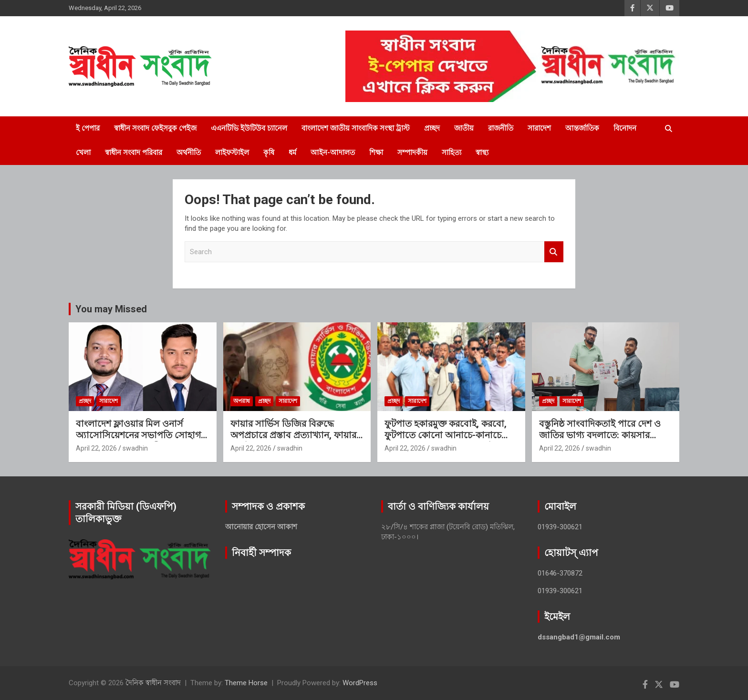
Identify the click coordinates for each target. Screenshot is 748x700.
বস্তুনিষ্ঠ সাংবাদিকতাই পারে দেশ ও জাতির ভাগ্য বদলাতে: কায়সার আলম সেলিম (600, 435)
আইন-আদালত (333, 153)
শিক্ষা (376, 153)
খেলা (83, 153)
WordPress (360, 683)
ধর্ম (292, 153)
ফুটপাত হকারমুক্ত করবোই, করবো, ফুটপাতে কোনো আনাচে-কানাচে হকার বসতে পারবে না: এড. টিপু (446, 435)
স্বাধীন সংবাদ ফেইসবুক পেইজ (155, 128)
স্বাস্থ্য (482, 153)
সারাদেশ (539, 128)
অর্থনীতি (189, 153)
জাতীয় (464, 128)
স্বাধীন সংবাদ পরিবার (134, 153)
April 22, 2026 (96, 448)
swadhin (135, 448)
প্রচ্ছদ (432, 128)
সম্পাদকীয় (412, 153)
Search (554, 252)
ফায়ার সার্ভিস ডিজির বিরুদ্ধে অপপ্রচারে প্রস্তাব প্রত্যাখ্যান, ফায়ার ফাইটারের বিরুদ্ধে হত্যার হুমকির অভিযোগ (293, 441)
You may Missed (111, 309)
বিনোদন (625, 128)
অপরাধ (242, 401)
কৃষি (269, 153)
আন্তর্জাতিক (582, 128)
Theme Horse (246, 683)
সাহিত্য (452, 153)
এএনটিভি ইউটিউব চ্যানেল (249, 128)
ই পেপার (88, 128)
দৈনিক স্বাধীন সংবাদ (153, 683)
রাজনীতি (501, 128)
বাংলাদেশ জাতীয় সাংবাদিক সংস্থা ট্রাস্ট (356, 128)
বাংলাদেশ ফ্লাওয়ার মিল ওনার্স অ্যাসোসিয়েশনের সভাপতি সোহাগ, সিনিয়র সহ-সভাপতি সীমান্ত (140, 435)
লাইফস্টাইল (232, 153)
